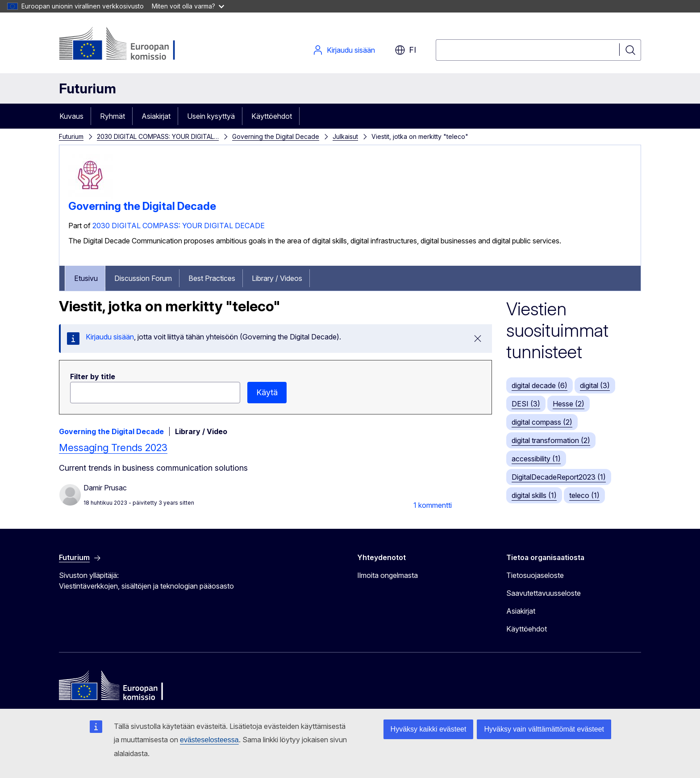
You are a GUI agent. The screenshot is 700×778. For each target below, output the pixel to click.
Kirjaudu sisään (344, 50)
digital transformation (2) (551, 440)
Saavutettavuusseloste (544, 593)
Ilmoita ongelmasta (387, 575)
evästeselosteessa (209, 740)
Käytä (267, 392)
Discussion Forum (143, 278)
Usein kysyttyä (211, 116)
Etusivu (86, 278)
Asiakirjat (156, 116)
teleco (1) (584, 495)
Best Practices (212, 278)
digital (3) (595, 385)
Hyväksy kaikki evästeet (429, 729)
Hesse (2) (569, 404)
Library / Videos (277, 278)
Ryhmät (112, 116)
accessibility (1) (536, 459)
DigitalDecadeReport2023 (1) (559, 477)
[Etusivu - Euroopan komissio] (131, 45)
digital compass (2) (542, 422)
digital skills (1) (534, 495)
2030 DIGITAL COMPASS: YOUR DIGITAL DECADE (179, 226)
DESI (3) (526, 404)
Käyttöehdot (272, 116)
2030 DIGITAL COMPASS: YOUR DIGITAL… (158, 136)
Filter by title (93, 376)
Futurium (87, 88)
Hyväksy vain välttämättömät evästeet (544, 729)
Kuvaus (71, 116)
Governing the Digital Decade (276, 136)
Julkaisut (345, 136)
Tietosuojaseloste (535, 575)
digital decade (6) (540, 385)
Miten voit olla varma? (188, 6)
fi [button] (405, 50)
